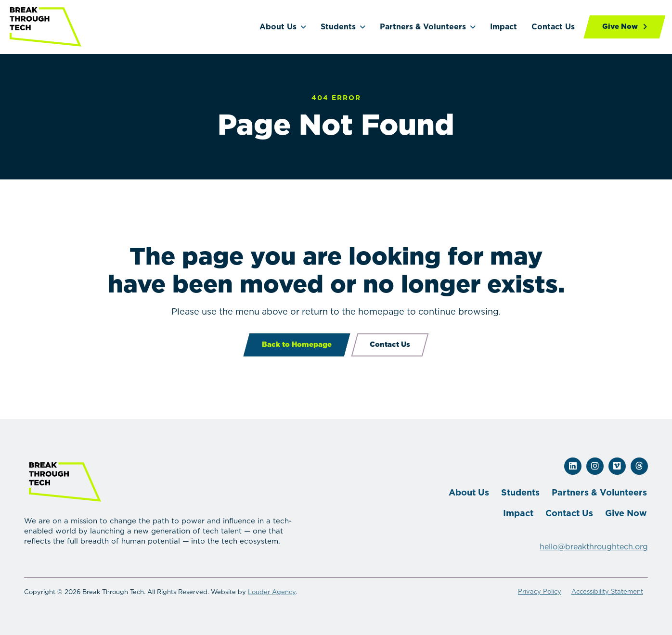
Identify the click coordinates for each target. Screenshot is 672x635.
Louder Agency (272, 592)
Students (338, 27)
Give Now (626, 513)
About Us (278, 27)
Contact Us (553, 27)
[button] (573, 466)
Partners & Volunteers (423, 27)
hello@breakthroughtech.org (594, 547)
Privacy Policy (540, 591)
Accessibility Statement (607, 591)
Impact (504, 27)
